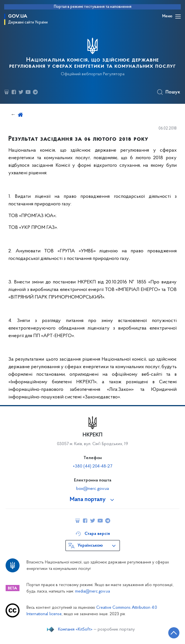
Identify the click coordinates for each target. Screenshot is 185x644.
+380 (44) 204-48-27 (92, 466)
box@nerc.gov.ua (92, 489)
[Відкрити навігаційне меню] (178, 17)
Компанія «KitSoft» (75, 629)
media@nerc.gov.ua (92, 592)
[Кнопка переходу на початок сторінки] (174, 633)
